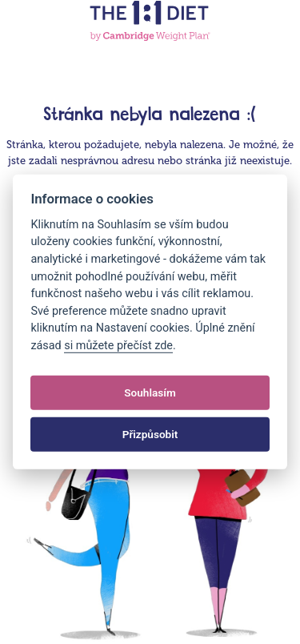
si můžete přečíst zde (118, 346)
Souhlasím (150, 392)
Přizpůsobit (150, 434)
